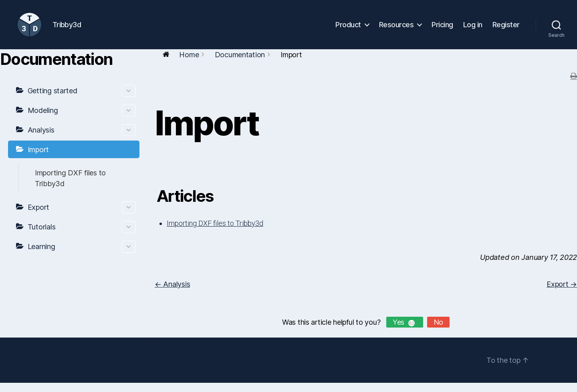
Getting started (82, 100)
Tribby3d (86, 369)
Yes (405, 331)
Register (506, 29)
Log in (473, 29)
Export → (562, 293)
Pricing (442, 29)
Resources (396, 29)
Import (38, 159)
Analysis (82, 139)
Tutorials (82, 236)
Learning (82, 256)
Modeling (82, 120)
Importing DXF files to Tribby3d (70, 187)
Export (82, 217)
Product (348, 29)
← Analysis (172, 293)
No (438, 331)
